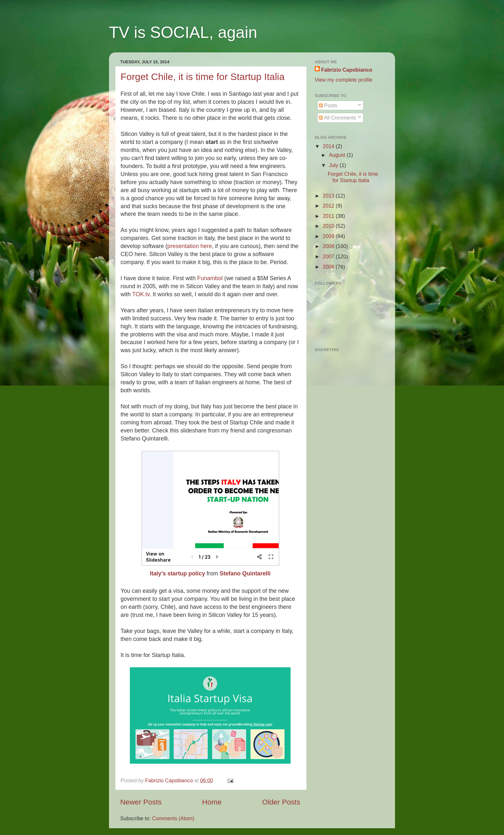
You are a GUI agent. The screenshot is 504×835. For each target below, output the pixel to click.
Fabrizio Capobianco (170, 780)
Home (212, 802)
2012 (329, 206)
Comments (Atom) (173, 818)
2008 (329, 246)
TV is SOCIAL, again (183, 32)
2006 (329, 267)
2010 (329, 226)
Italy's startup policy (177, 573)
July (334, 165)
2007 (329, 256)
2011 (329, 216)
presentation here (190, 246)
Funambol (210, 278)
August (338, 155)
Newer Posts (141, 802)
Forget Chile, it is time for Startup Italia (203, 77)
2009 (329, 236)
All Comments (337, 118)
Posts (328, 105)
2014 (329, 146)
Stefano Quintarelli (245, 573)
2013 (329, 196)
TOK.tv (141, 294)
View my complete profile (344, 80)
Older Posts (281, 802)
